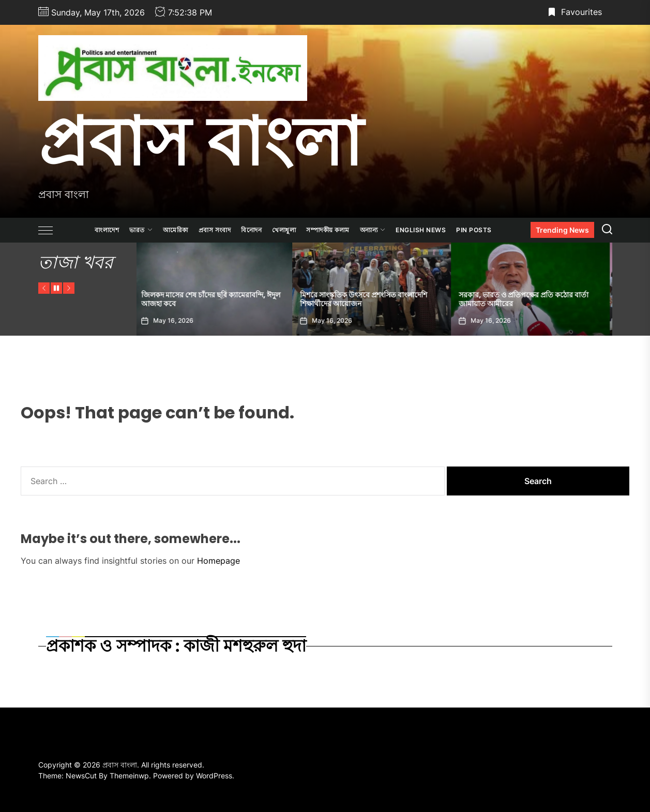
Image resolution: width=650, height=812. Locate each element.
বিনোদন (251, 230)
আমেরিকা (176, 230)
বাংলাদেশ (107, 230)
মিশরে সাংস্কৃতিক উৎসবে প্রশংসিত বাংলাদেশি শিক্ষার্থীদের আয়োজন (367, 299)
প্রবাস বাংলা (200, 141)
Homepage (218, 561)
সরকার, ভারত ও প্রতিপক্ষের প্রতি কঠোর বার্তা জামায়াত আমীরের (527, 299)
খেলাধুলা (284, 230)
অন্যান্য (373, 230)
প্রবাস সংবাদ (215, 230)
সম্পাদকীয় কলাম (328, 230)
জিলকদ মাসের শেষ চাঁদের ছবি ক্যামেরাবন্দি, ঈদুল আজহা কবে (214, 299)
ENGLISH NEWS (421, 230)
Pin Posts (474, 230)
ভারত (141, 230)
